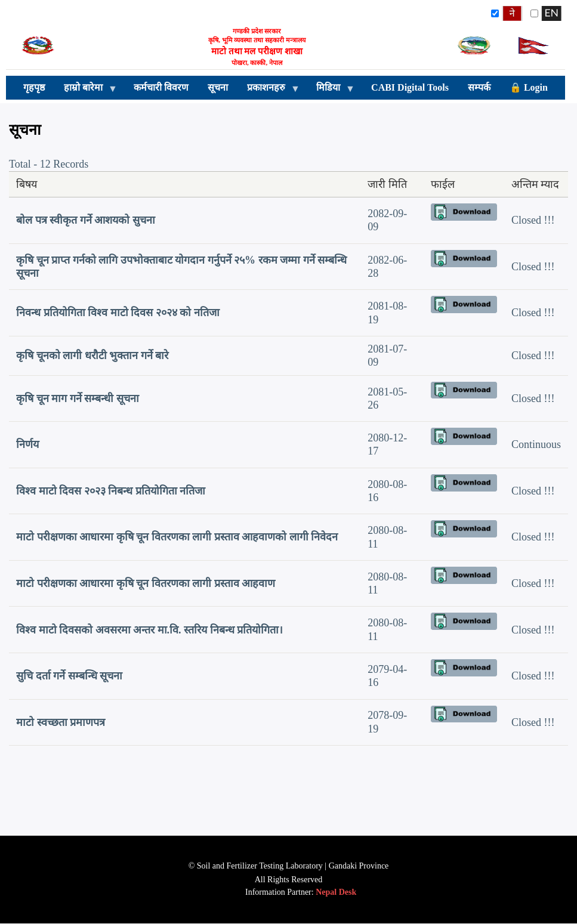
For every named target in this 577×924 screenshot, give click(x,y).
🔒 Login (529, 87)
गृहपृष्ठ (34, 87)
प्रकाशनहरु (269, 91)
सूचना (218, 87)
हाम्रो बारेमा (86, 91)
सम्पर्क (479, 87)
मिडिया (331, 91)
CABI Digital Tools (410, 87)
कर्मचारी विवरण (161, 87)
